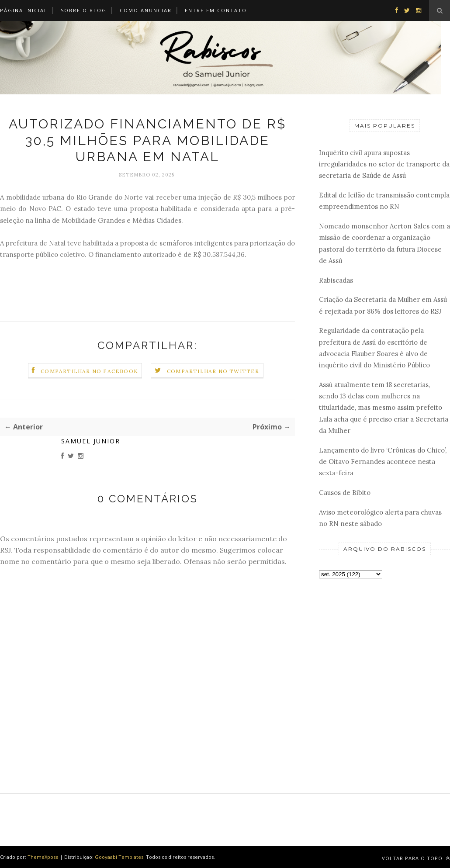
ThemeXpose (43, 857)
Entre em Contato (216, 10)
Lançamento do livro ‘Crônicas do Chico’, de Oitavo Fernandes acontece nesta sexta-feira (383, 462)
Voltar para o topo (416, 858)
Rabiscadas (336, 280)
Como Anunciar (146, 10)
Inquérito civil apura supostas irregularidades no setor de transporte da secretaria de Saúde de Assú (384, 164)
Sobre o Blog (84, 10)
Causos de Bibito (345, 493)
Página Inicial (24, 10)
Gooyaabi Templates (119, 857)
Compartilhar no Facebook (89, 371)
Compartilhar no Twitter (213, 371)
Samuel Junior (91, 441)
